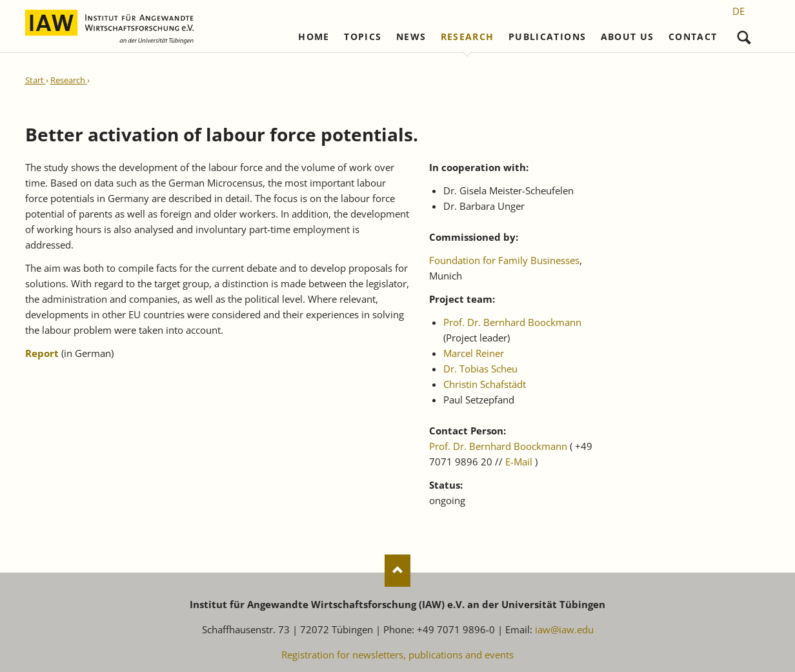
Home (314, 37)
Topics (363, 37)
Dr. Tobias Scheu (480, 369)
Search (744, 35)
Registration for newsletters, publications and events (397, 655)
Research (468, 37)
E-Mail (519, 462)
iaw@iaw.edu (564, 629)
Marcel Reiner (474, 353)
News (411, 37)
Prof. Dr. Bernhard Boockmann (512, 322)
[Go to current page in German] (739, 11)
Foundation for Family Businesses (504, 260)
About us (628, 37)
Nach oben (397, 571)
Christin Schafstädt (485, 384)
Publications (547, 37)
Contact (693, 37)
